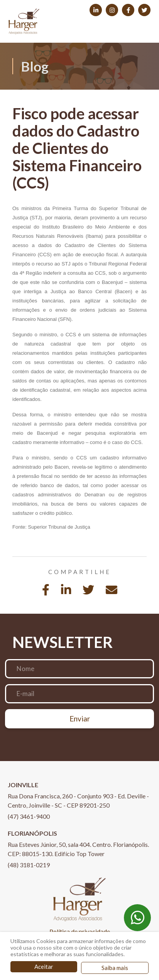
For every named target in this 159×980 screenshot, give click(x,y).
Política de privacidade (80, 931)
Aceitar (44, 967)
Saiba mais (115, 968)
